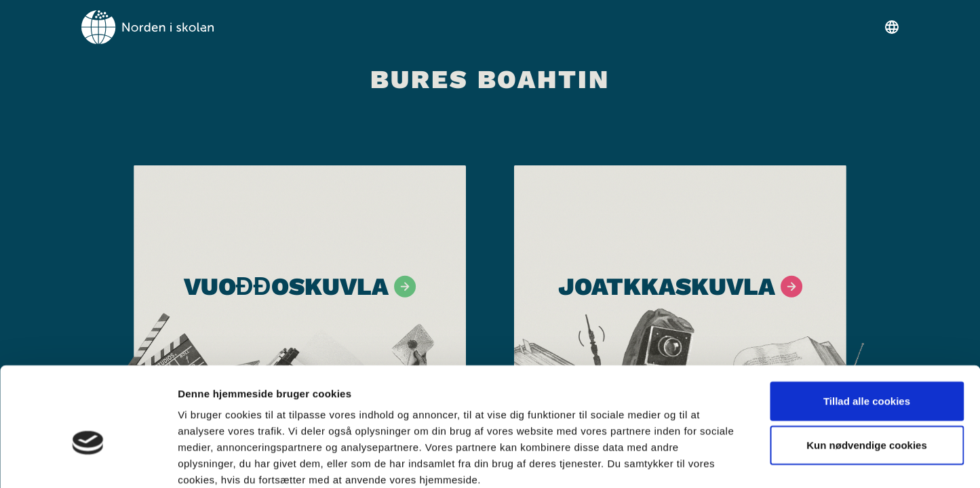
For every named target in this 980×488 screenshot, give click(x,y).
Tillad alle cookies (867, 328)
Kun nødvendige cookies (867, 372)
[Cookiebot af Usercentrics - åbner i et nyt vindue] (88, 462)
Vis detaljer (705, 461)
